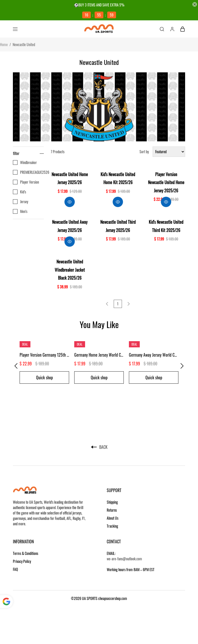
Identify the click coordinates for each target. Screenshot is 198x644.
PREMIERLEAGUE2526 (28, 172)
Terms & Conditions (26, 553)
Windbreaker (25, 162)
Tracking (112, 526)
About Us (113, 518)
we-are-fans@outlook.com (124, 559)
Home (4, 44)
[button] (16, 366)
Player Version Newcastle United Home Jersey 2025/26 (166, 182)
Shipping (112, 502)
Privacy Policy (22, 561)
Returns (112, 510)
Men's (20, 211)
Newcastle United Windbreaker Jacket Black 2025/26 (70, 270)
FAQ (15, 569)
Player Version (26, 182)
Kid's (19, 192)
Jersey (20, 202)
